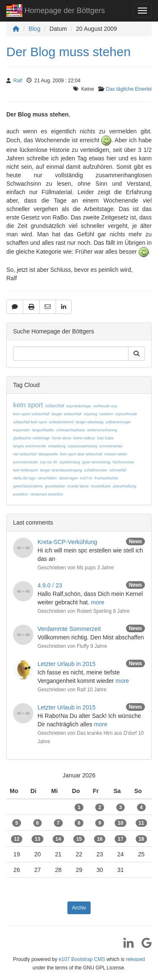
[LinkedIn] (125, 946)
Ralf (18, 81)
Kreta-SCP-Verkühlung (67, 542)
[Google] (143, 946)
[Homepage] (16, 29)
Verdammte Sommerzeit (69, 629)
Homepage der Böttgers (56, 12)
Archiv (79, 908)
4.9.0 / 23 (50, 585)
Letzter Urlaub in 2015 (67, 664)
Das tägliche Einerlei (129, 89)
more (98, 602)
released (136, 959)
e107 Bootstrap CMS (82, 959)
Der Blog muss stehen (68, 52)
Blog (35, 29)
